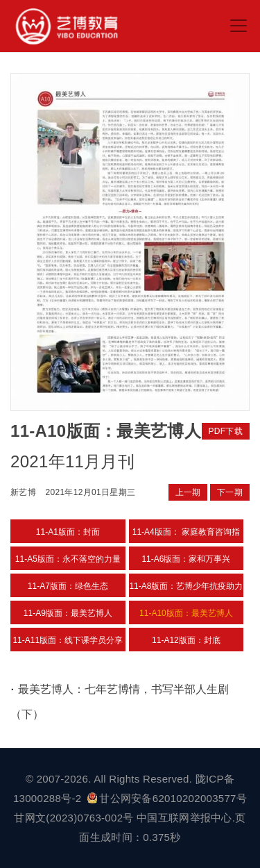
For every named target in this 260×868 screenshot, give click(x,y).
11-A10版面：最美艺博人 (186, 613)
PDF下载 (226, 431)
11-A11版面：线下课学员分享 (68, 640)
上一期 (188, 492)
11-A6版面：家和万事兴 (186, 559)
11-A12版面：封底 (186, 640)
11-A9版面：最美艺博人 (68, 613)
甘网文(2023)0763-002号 (73, 818)
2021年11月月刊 (72, 461)
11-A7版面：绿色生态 (68, 586)
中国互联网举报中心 (184, 818)
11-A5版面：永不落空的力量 (68, 559)
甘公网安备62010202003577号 (167, 798)
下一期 (230, 492)
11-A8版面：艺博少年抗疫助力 (186, 586)
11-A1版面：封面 (68, 532)
